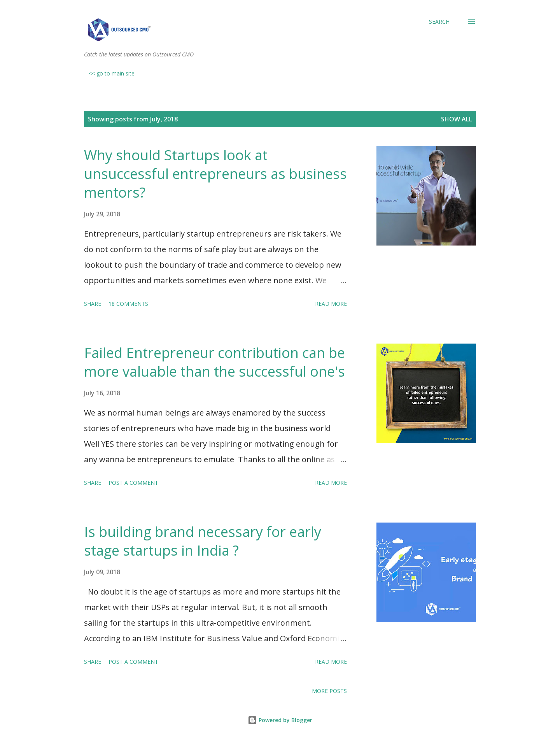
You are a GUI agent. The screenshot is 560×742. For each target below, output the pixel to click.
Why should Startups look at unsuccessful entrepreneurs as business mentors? (215, 174)
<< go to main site (112, 73)
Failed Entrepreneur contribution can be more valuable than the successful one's (214, 362)
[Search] (439, 22)
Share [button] (93, 304)
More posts (329, 691)
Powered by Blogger (280, 720)
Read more (331, 304)
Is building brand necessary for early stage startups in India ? (203, 541)
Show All (457, 119)
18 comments (128, 304)
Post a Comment (133, 483)
